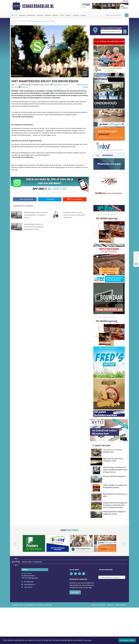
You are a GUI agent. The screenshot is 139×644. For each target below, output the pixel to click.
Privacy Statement (121, 622)
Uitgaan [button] (68, 15)
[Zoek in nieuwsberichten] (115, 15)
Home (15, 21)
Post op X (50, 199)
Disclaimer (110, 622)
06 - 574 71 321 (57, 189)
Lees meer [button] (87, 640)
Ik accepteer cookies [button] (127, 640)
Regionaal (48, 15)
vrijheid (65, 85)
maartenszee (57, 85)
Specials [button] (55, 15)
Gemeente (40, 15)
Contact (83, 15)
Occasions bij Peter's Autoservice (114, 476)
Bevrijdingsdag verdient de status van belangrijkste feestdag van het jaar (36, 215)
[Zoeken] (127, 15)
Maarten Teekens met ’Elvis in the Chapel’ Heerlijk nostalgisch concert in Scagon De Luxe (115, 470)
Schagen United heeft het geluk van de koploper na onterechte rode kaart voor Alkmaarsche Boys (115, 510)
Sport (62, 15)
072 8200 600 (29, 598)
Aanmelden (75, 609)
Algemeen (22, 15)
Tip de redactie (75, 199)
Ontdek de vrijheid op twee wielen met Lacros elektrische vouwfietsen (74, 215)
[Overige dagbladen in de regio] (112, 594)
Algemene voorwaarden (98, 622)
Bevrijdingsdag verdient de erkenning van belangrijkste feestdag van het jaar (34, 227)
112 (16, 15)
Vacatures (76, 15)
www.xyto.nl (28, 604)
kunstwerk (15, 87)
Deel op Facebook (25, 199)
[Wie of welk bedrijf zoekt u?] (111, 32)
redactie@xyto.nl (30, 601)
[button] (13, 565)
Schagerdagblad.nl (38, 6)
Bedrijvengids (31, 15)
